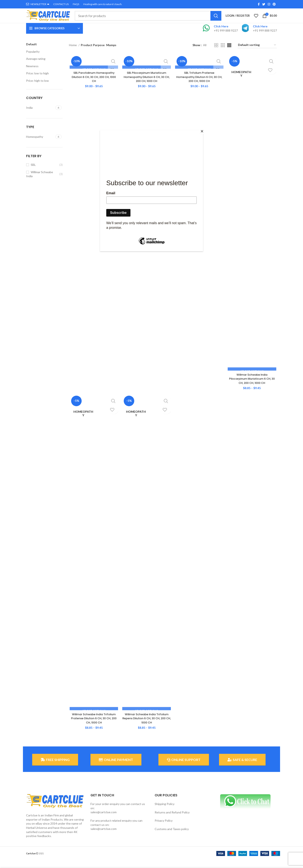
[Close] (202, 131)
